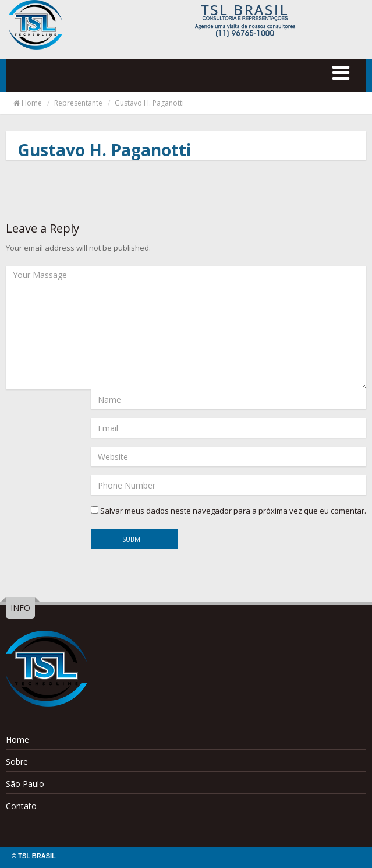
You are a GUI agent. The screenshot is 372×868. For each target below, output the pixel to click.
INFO (20, 608)
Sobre (17, 762)
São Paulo (25, 784)
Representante (78, 103)
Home (27, 103)
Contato (21, 806)
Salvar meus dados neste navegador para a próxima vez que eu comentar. (233, 511)
